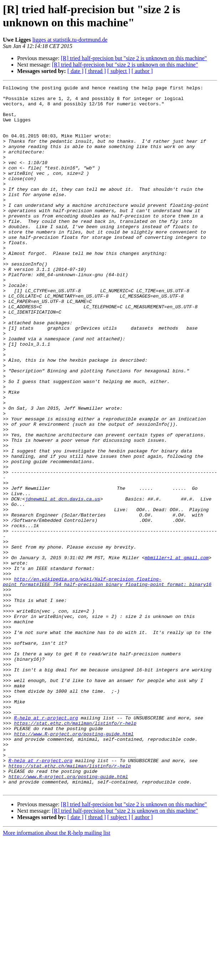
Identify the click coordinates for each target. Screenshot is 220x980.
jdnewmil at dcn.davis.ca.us (63, 582)
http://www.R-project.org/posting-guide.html (74, 864)
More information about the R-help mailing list (57, 974)
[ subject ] (119, 71)
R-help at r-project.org (46, 845)
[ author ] (142, 71)
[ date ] (75, 71)
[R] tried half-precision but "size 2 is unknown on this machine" (134, 58)
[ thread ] (95, 71)
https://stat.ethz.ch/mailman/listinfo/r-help (75, 851)
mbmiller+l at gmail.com (177, 653)
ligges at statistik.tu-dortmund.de (70, 40)
